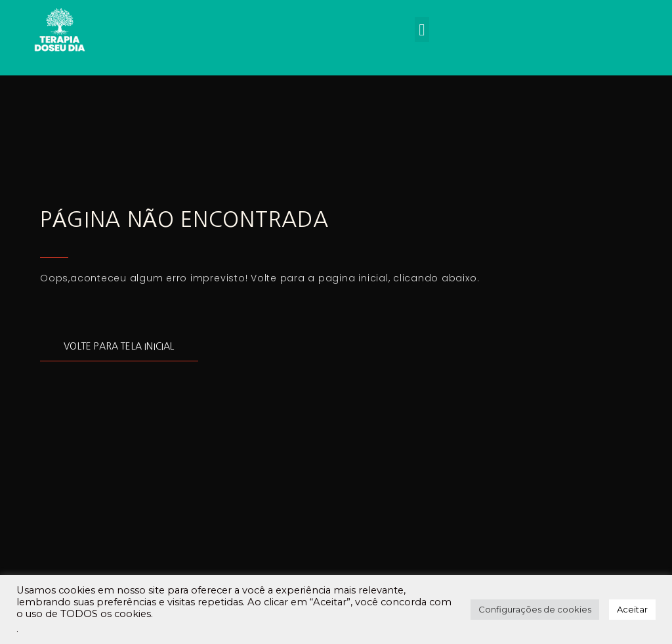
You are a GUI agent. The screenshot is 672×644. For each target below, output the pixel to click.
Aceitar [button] (632, 609)
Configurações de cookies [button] (535, 609)
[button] (422, 30)
